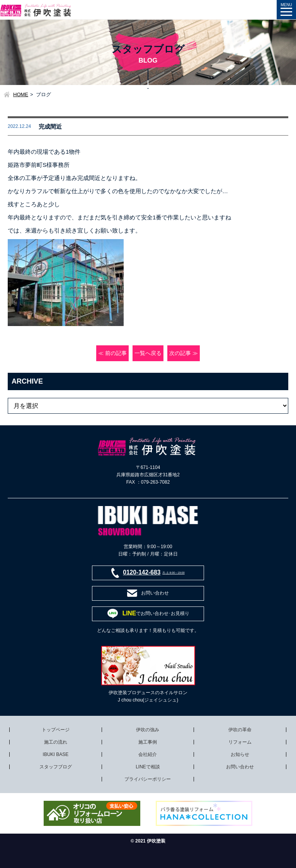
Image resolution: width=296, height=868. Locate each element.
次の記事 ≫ (184, 353)
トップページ (56, 730)
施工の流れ (56, 742)
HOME (21, 94)
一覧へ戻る (148, 353)
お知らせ (240, 754)
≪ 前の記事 (112, 353)
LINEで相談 (148, 767)
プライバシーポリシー (148, 779)
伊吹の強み (148, 730)
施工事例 (148, 742)
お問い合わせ (240, 767)
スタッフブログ (56, 767)
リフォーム (240, 742)
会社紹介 (148, 754)
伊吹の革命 (240, 730)
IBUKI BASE (56, 754)
